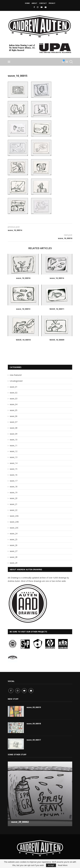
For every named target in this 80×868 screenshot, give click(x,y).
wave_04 (14, 404)
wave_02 (14, 393)
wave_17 (14, 481)
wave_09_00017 (34, 739)
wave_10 (14, 440)
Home (27, 3)
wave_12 (14, 451)
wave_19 (14, 492)
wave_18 (14, 487)
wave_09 (14, 434)
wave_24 (14, 534)
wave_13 (14, 457)
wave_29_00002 (20, 821)
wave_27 (14, 551)
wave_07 (14, 422)
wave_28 (14, 557)
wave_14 (14, 463)
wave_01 (14, 387)
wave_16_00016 (23, 278)
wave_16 (14, 475)
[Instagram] (38, 7)
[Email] (46, 7)
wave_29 (14, 563)
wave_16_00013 (23, 309)
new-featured (16, 375)
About (34, 3)
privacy (52, 3)
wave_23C (14, 528)
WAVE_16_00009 (57, 340)
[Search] (71, 62)
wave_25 (14, 539)
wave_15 (14, 469)
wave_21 (14, 504)
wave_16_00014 (57, 278)
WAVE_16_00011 (57, 309)
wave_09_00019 (34, 707)
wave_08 (14, 428)
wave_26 (14, 545)
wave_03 (14, 399)
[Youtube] (42, 7)
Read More (63, 865)
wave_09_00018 (34, 723)
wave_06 (14, 416)
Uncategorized (16, 381)
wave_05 (14, 410)
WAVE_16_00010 (23, 340)
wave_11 (14, 446)
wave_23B (14, 522)
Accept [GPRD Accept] (51, 865)
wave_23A (14, 516)
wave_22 (14, 510)
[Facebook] (34, 7)
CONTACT (43, 3)
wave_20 (14, 498)
